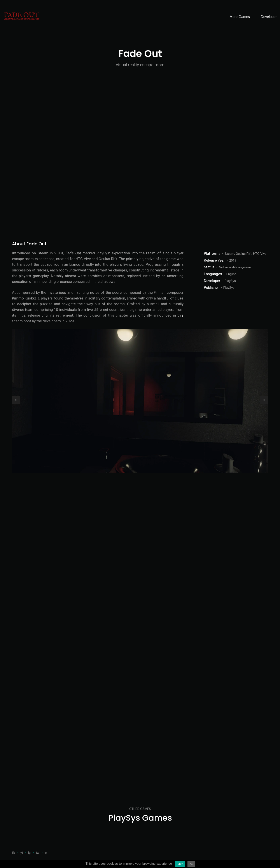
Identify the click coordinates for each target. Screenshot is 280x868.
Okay (180, 864)
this (180, 315)
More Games (240, 17)
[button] (16, 400)
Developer (269, 17)
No (191, 864)
